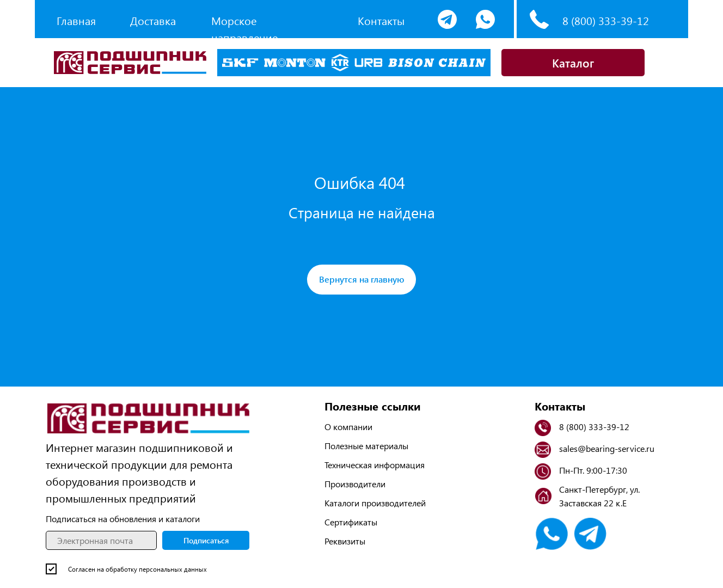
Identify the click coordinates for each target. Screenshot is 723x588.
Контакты (381, 20)
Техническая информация (375, 465)
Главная (76, 20)
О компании (348, 427)
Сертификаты (351, 522)
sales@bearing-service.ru (607, 448)
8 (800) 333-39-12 (606, 20)
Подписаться (206, 540)
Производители (355, 484)
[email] (101, 540)
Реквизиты (345, 541)
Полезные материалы (366, 446)
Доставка (153, 20)
